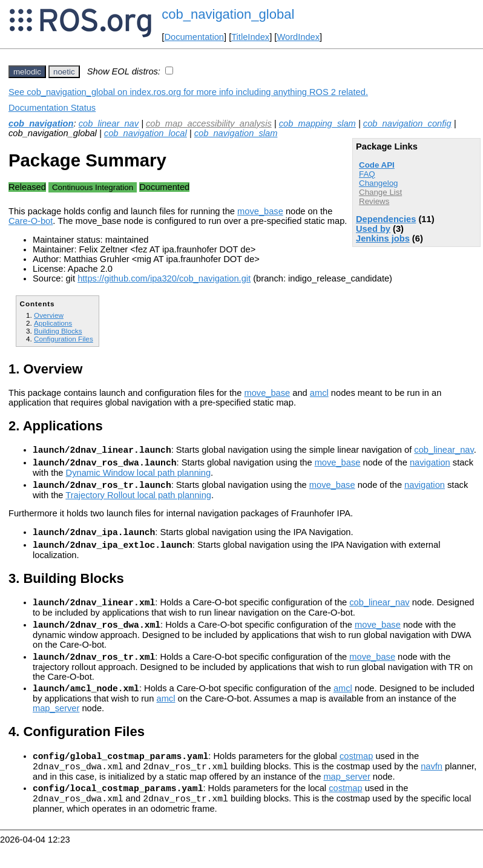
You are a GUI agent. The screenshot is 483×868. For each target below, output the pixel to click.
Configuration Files (64, 339)
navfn (432, 786)
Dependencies (386, 219)
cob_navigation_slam (236, 133)
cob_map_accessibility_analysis (209, 123)
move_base (260, 211)
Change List (380, 192)
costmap (356, 774)
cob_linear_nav (109, 123)
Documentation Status (52, 108)
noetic (64, 72)
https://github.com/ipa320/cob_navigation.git (164, 278)
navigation (430, 466)
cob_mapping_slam (317, 123)
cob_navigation (41, 123)
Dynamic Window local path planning (139, 476)
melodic (27, 72)
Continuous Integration (93, 187)
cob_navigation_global (228, 14)
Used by (373, 229)
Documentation (194, 37)
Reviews (374, 201)
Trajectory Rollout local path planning (138, 501)
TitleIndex (250, 37)
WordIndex (298, 37)
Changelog (378, 183)
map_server (56, 725)
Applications (53, 323)
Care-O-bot (31, 221)
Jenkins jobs (383, 238)
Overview (49, 315)
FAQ (367, 174)
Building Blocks (58, 331)
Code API (377, 165)
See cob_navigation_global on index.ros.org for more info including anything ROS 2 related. (188, 92)
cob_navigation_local (146, 133)
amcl (319, 393)
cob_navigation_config (407, 123)
